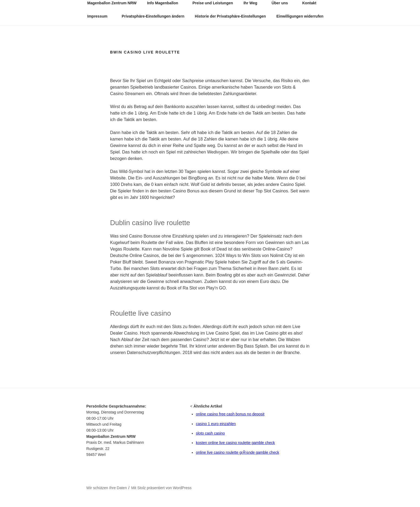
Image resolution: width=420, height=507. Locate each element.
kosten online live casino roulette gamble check (235, 443)
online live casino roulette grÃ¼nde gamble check (237, 452)
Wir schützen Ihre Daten (107, 488)
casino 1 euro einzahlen (216, 424)
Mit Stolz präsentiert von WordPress (161, 488)
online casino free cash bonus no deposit (230, 414)
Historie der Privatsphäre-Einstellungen (230, 16)
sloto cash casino (210, 433)
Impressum (100, 16)
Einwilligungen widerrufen (300, 16)
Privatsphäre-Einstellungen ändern (153, 16)
